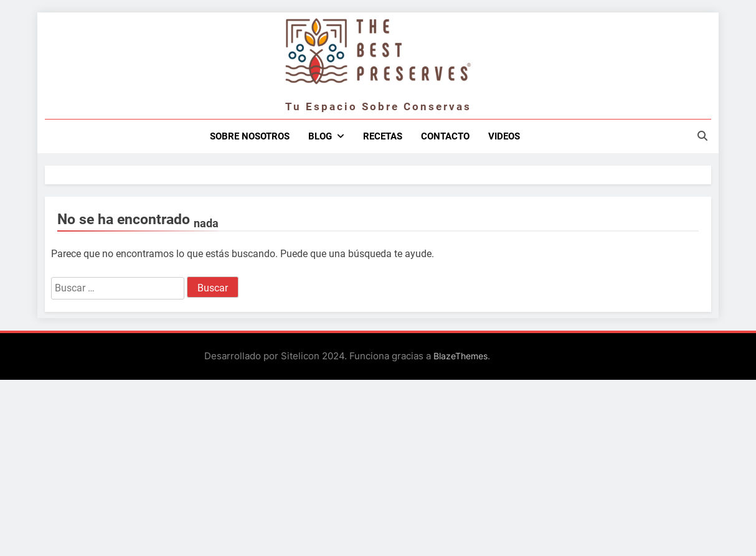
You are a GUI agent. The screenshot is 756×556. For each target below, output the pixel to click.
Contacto (445, 136)
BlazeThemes (461, 356)
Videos (504, 136)
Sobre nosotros (250, 136)
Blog (320, 136)
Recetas (383, 136)
